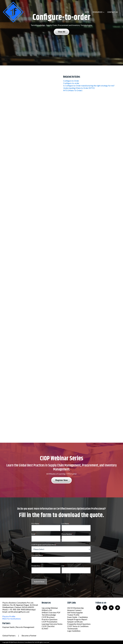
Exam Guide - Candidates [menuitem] (78, 617)
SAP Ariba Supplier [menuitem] (75, 612)
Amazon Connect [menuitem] (74, 610)
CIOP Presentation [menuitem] (49, 622)
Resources (97, 12)
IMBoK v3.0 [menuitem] (47, 610)
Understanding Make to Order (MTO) (79, 88)
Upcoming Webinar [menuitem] (50, 608)
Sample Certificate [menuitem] (75, 622)
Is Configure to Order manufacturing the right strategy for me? (89, 86)
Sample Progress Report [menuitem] (77, 619)
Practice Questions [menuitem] (50, 619)
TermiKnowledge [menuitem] (49, 615)
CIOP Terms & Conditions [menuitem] (78, 626)
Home (87, 12)
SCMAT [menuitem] (45, 629)
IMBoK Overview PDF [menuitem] (51, 612)
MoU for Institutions (12, 619)
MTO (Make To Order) (73, 90)
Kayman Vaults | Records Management (18, 627)
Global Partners (9, 636)
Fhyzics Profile (9, 616)
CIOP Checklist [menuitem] (48, 626)
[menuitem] (88, 12)
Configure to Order (71, 81)
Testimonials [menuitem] (72, 629)
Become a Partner (29, 636)
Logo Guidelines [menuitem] (74, 631)
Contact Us (113, 12)
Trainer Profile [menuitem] (73, 615)
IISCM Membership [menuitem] (75, 608)
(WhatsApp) (31, 609)
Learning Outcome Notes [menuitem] (52, 624)
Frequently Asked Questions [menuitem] (79, 624)
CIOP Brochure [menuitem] (48, 617)
